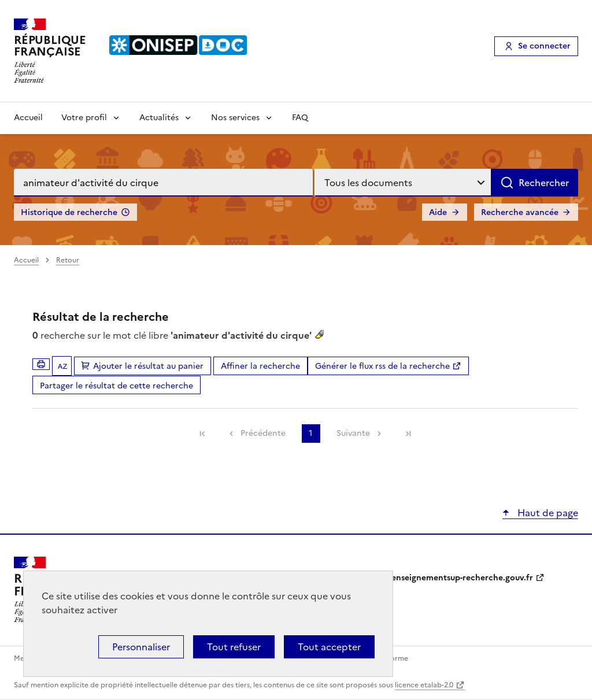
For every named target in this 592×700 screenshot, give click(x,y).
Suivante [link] (353, 433)
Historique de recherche (69, 212)
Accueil (28, 118)
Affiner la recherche (260, 366)
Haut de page (547, 513)
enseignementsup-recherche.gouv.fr (462, 578)
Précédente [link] (263, 433)
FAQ (300, 118)
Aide (438, 212)
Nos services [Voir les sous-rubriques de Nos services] (235, 118)
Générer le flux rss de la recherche (382, 366)
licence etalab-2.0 (424, 685)
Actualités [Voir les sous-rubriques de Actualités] (159, 118)
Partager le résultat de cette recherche (116, 386)
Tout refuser (234, 647)
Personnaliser (141, 647)
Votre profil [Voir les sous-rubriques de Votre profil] (84, 118)
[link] (202, 434)
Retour (68, 260)
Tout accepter (329, 647)
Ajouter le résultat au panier (148, 366)
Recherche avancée (520, 212)
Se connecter (544, 46)
